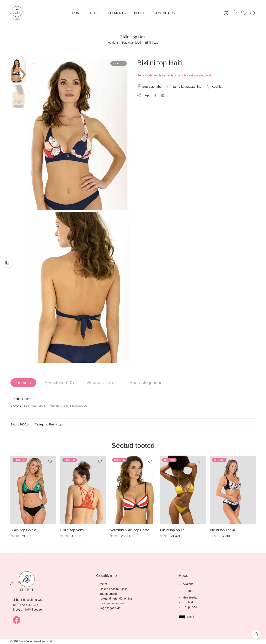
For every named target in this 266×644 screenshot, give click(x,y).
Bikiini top (152, 43)
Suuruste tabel (150, 86)
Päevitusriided (131, 43)
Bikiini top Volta (72, 530)
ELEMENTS (117, 13)
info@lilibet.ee (32, 610)
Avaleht (113, 43)
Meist (103, 584)
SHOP (95, 13)
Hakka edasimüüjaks (113, 589)
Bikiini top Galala (23, 530)
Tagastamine (108, 594)
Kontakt (188, 602)
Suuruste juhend (146, 383)
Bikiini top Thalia (222, 530)
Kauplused (190, 607)
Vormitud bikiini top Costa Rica (133, 530)
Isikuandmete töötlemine (116, 599)
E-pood (190, 591)
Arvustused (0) (59, 383)
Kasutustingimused (112, 603)
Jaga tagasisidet (110, 608)
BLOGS (140, 13)
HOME (77, 13)
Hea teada (192, 597)
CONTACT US (164, 13)
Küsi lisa (215, 87)
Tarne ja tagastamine (184, 86)
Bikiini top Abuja (172, 530)
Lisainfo (23, 383)
